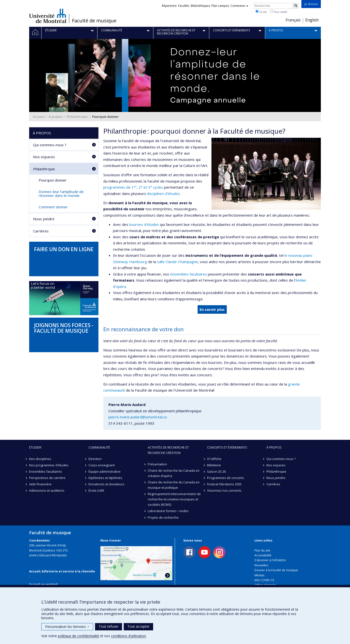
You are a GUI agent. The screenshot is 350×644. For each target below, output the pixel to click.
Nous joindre (44, 219)
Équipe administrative (105, 471)
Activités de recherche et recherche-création (168, 450)
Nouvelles (261, 565)
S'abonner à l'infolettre (270, 560)
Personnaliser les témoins (67, 627)
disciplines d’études (163, 193)
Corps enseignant (102, 465)
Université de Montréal (48, 16)
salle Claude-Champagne (177, 262)
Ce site (261, 12)
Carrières (41, 231)
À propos (55, 117)
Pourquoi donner (53, 180)
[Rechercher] (296, 6)
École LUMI (96, 490)
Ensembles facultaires (46, 471)
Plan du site (262, 550)
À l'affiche (214, 459)
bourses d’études (144, 224)
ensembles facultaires (188, 274)
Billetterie (214, 465)
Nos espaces (44, 157)
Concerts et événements (227, 447)
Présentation (157, 464)
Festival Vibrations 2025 (224, 484)
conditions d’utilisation (128, 636)
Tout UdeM (279, 12)
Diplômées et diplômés (105, 478)
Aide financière (40, 484)
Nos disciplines (40, 459)
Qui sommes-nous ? (50, 145)
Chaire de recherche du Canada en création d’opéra (174, 473)
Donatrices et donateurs (106, 484)
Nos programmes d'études (49, 465)
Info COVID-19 (264, 580)
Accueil (39, 117)
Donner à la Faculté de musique (276, 570)
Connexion (239, 6)
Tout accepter (138, 626)
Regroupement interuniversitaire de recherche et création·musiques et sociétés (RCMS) (174, 499)
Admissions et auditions (47, 490)
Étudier (35, 447)
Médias (259, 575)
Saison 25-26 (216, 471)
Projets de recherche (163, 517)
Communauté (99, 447)
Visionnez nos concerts (224, 490)
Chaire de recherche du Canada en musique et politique (174, 485)
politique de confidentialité (79, 636)
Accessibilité (263, 555)
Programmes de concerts (226, 478)
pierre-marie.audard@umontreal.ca (138, 417)
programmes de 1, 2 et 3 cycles (133, 187)
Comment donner (53, 207)
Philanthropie (77, 117)
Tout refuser (109, 626)
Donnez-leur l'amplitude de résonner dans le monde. (61, 194)
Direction (95, 459)
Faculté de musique (94, 21)
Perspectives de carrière (47, 478)
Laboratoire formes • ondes (168, 511)
